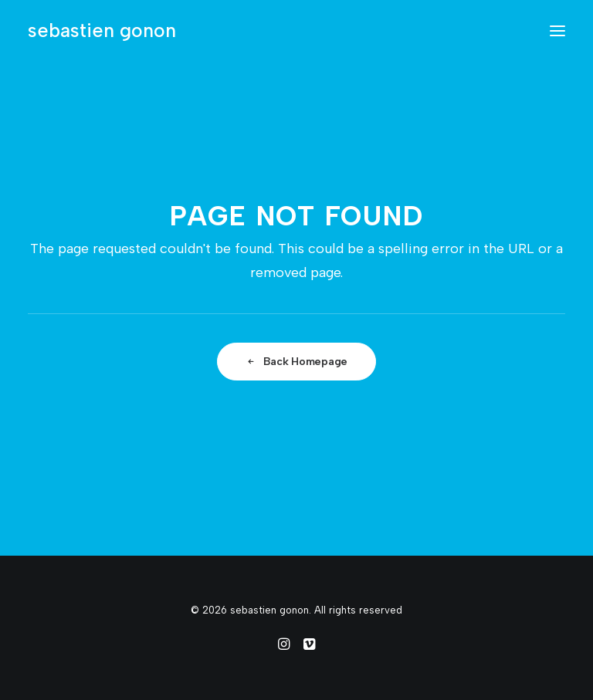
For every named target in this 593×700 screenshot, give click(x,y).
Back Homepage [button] (296, 362)
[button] (557, 30)
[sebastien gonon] (102, 30)
